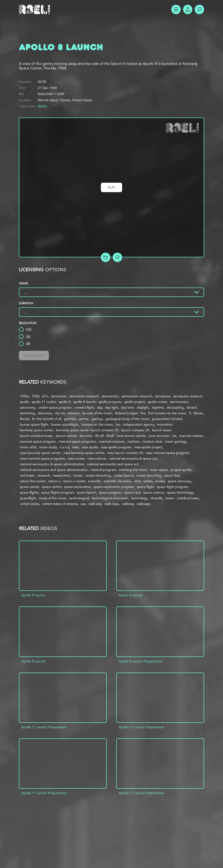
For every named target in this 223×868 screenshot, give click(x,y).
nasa (75, 447)
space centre (52, 487)
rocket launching (149, 475)
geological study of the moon (127, 419)
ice (118, 424)
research (44, 475)
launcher (86, 436)
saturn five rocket (33, 481)
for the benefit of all (47, 419)
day (100, 407)
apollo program (110, 402)
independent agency (139, 424)
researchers (62, 475)
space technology (180, 492)
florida (24, 419)
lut (174, 436)
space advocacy (180, 481)
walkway (128, 504)
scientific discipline (118, 481)
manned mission (191, 436)
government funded (167, 419)
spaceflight (28, 498)
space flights (29, 492)
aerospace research (188, 396)
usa (83, 504)
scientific (94, 481)
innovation (165, 424)
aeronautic (59, 396)
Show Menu (176, 9)
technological (79, 498)
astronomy (28, 407)
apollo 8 (64, 402)
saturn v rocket (74, 481)
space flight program (172, 487)
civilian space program (55, 407)
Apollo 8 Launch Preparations (140, 661)
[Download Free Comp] (117, 257)
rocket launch (124, 475)
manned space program (38, 441)
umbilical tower (188, 498)
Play (111, 187)
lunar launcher (159, 436)
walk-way (95, 504)
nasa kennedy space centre (84, 453)
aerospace (163, 396)
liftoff (110, 436)
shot (137, 481)
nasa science (97, 458)
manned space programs (77, 441)
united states (30, 504)
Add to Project (106, 257)
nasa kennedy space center (40, 453)
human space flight (34, 424)
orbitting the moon (133, 470)
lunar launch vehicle (131, 436)
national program (103, 470)
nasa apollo (90, 447)
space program (110, 492)
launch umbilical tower (36, 436)
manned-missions (112, 441)
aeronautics (110, 396)
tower (170, 498)
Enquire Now (34, 356)
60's (45, 396)
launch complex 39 (135, 430)
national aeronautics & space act (133, 458)
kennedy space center (36, 430)
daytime (158, 407)
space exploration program (114, 487)
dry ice (60, 413)
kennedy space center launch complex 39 (87, 430)
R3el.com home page (35, 9)
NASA (42, 106)
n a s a (64, 447)
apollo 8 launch (84, 402)
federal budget (126, 413)
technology (139, 498)
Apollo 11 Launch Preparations (44, 727)
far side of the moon (97, 413)
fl (190, 413)
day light (112, 407)
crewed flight (84, 407)
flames (198, 413)
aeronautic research (84, 396)
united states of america (60, 504)
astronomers (179, 402)
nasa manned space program (167, 453)
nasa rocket (76, 458)
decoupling (175, 407)
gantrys (97, 419)
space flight (145, 487)
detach (192, 407)
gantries (70, 419)
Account (188, 9)
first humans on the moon (167, 413)
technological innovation (110, 498)
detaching (27, 413)
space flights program (58, 492)
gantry (84, 419)
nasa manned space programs (42, 458)
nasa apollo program (116, 447)
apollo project (135, 402)
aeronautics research (137, 396)
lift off (99, 436)
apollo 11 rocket (44, 402)
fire (143, 413)
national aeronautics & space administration (52, 464)
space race (133, 492)
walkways (144, 504)
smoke (160, 481)
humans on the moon (97, 424)
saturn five (172, 475)
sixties (148, 481)
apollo (24, 402)
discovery (45, 413)
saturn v (54, 481)
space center (30, 487)
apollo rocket (157, 402)
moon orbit (28, 447)
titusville (157, 498)
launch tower (162, 430)
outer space (159, 470)
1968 (35, 396)
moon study (48, 447)
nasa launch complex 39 (125, 453)
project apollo (181, 470)
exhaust (74, 413)
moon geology (176, 441)
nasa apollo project (148, 447)
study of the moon (53, 498)
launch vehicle (66, 436)
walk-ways (112, 504)
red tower (27, 475)
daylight (143, 407)
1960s (24, 396)
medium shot (152, 441)
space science (154, 492)
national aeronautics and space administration (54, 470)
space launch (86, 492)
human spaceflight (65, 424)
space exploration (77, 487)
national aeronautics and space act (113, 464)
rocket (78, 475)
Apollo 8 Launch (33, 595)
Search (199, 9)
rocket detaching (98, 475)
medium (133, 441)
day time (127, 407)
